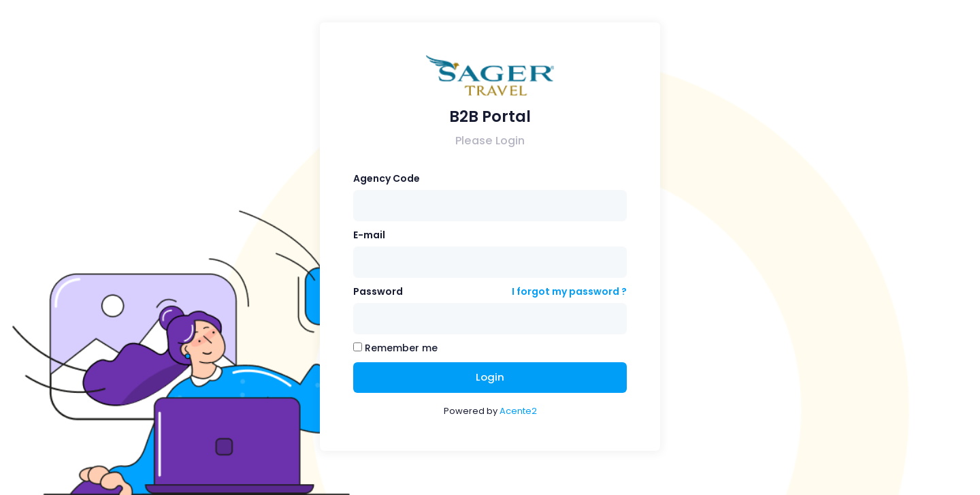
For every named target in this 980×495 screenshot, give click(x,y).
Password (378, 291)
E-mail (369, 235)
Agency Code (387, 178)
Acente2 (518, 411)
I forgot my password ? (569, 291)
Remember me (395, 348)
